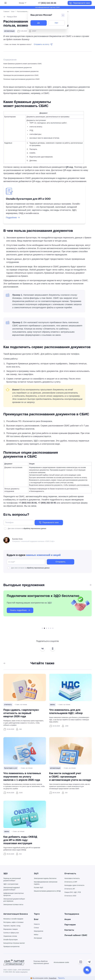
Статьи (36, 928)
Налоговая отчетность (72, 879)
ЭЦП (36, 874)
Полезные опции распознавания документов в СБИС (22, 79)
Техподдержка (72, 914)
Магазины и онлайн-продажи (13, 919)
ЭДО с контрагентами (11, 884)
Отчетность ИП (70, 889)
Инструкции (38, 938)
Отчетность (70, 874)
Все (88, 585)
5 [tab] (51, 629)
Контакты (69, 930)
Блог (13, 11)
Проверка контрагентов (11, 947)
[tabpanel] (47, 607)
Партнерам (70, 925)
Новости (37, 924)
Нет (56, 23)
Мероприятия (39, 931)
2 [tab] (44, 629)
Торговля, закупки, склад (12, 926)
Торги (37, 914)
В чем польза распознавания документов (18, 68)
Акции (68, 919)
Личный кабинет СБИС (76, 935)
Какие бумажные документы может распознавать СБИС (23, 64)
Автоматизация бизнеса (16, 914)
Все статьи (9, 664)
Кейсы (36, 935)
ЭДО (6, 874)
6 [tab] (53, 629)
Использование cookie (61, 962)
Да (39, 23)
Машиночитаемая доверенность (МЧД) (47, 891)
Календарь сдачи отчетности (74, 886)
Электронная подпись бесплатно (45, 879)
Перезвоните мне (80, 3)
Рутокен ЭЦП (39, 888)
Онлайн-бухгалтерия (10, 940)
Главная (6, 11)
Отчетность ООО (70, 896)
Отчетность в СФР (71, 882)
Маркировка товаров (10, 929)
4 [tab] (49, 629)
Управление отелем (10, 936)
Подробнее (53, 978)
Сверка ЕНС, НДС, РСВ (73, 893)
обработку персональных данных (35, 529)
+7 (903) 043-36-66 (47, 3)
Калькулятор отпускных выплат (14, 943)
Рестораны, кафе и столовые (13, 922)
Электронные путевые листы (13, 905)
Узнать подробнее (21, 611)
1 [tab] (42, 629)
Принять (61, 978)
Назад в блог (10, 17)
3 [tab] (46, 629)
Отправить (60, 562)
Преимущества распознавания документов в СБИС (21, 75)
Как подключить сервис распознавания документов (21, 71)
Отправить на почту (43, 45)
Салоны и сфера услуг (11, 933)
